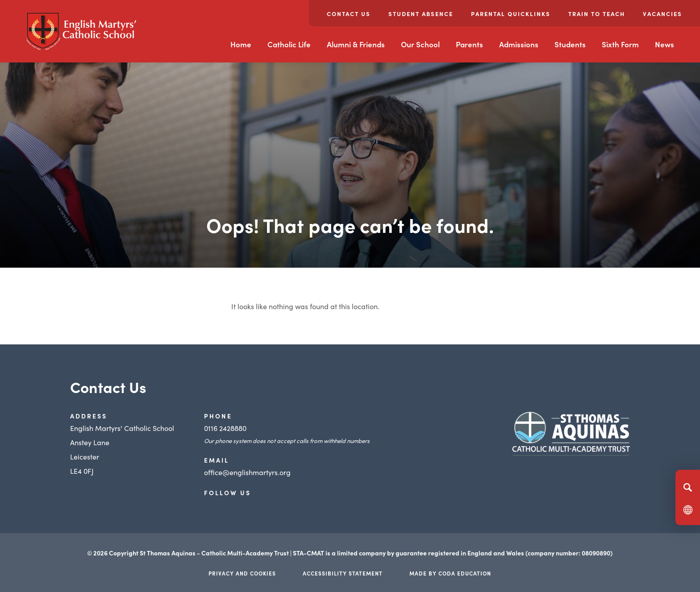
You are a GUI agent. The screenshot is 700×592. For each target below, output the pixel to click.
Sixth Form (620, 44)
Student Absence (421, 14)
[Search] (688, 487)
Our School (420, 44)
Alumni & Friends (356, 44)
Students (570, 44)
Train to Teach (597, 14)
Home (241, 44)
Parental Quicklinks (511, 14)
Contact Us (349, 14)
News (665, 44)
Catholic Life (289, 44)
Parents (469, 44)
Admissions (519, 44)
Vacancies (662, 14)
